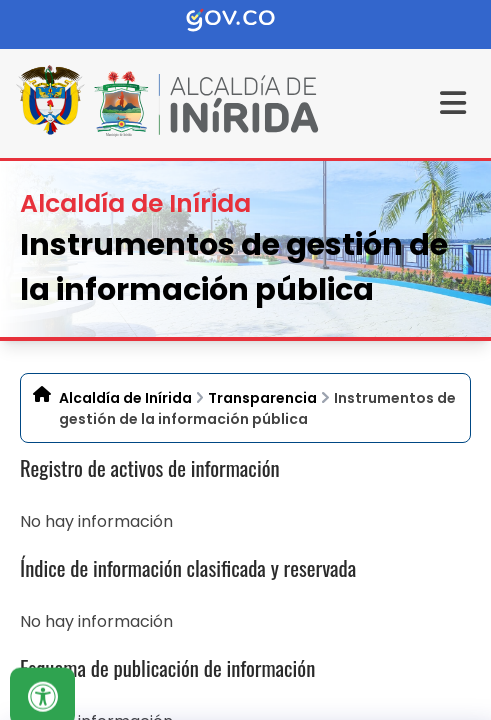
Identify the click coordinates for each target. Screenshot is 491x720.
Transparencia (262, 398)
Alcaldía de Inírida (125, 398)
